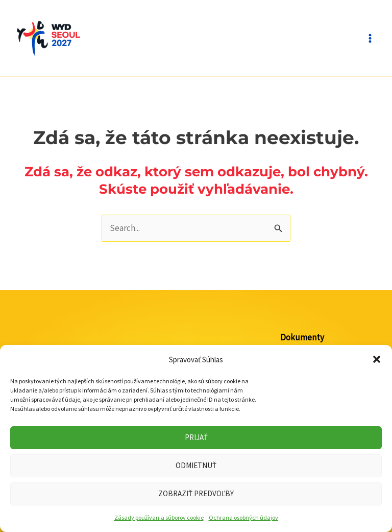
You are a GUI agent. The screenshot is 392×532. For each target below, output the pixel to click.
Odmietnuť (196, 465)
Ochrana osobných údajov (243, 517)
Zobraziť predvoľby (196, 493)
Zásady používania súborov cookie (159, 517)
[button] (377, 359)
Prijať (196, 437)
